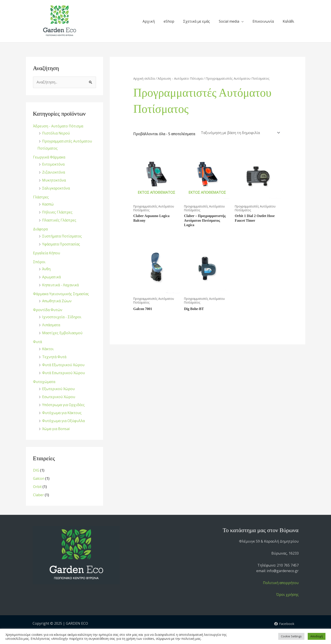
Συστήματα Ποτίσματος (62, 236)
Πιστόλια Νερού (56, 133)
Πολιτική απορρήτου (281, 583)
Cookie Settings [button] (291, 636)
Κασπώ (48, 204)
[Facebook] (284, 624)
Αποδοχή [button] (317, 636)
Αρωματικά (51, 277)
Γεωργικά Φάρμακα (49, 157)
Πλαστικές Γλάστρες (59, 220)
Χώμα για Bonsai (56, 429)
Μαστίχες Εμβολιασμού (62, 333)
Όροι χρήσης (287, 595)
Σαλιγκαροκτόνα (56, 188)
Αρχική (149, 21)
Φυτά (37, 342)
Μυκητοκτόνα (54, 180)
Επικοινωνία (263, 21)
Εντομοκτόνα (53, 164)
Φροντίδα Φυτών (48, 310)
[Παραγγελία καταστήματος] (240, 133)
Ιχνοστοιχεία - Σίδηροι (62, 317)
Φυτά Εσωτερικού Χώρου (64, 373)
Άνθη (46, 269)
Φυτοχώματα (44, 382)
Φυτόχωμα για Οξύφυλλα (63, 421)
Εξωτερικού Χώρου (58, 389)
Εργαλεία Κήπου (47, 253)
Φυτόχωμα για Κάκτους (62, 413)
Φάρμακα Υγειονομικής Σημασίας (61, 294)
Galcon (39, 478)
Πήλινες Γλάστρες (57, 212)
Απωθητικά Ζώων (57, 301)
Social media (229, 21)
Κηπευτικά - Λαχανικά (60, 285)
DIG (36, 470)
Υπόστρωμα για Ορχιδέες (63, 405)
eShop (169, 21)
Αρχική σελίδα (144, 78)
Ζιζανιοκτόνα (54, 172)
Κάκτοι (48, 349)
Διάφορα (40, 229)
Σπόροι (39, 262)
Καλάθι (288, 21)
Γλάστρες (41, 197)
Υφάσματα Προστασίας (61, 244)
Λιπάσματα (51, 325)
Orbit (37, 487)
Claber (38, 495)
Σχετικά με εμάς (197, 21)
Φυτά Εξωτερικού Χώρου (63, 365)
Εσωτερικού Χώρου (59, 397)
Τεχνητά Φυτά (54, 357)
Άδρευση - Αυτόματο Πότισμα (58, 126)
